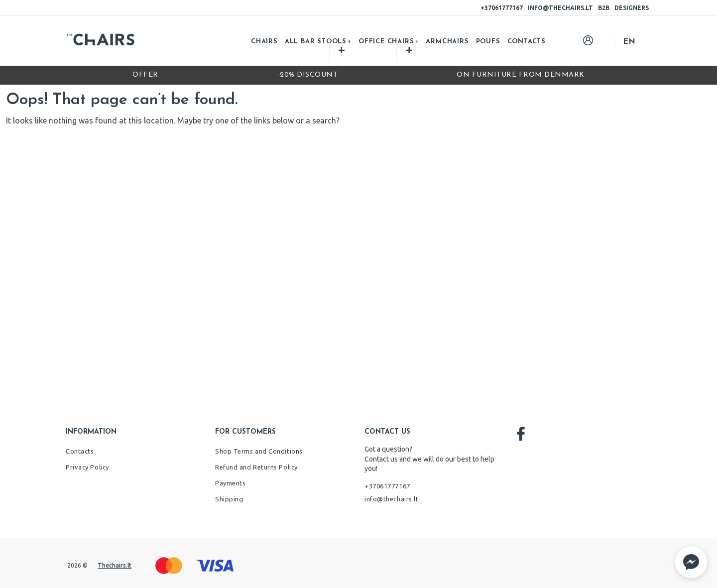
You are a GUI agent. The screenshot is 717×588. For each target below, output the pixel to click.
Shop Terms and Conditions (259, 451)
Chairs (264, 42)
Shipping (229, 499)
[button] (691, 562)
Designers (632, 8)
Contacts (527, 42)
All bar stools (316, 42)
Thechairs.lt (115, 565)
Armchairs (447, 42)
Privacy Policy (87, 467)
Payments (230, 483)
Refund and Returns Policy (256, 467)
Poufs (488, 42)
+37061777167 (502, 8)
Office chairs (386, 42)
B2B (604, 8)
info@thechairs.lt (560, 8)
